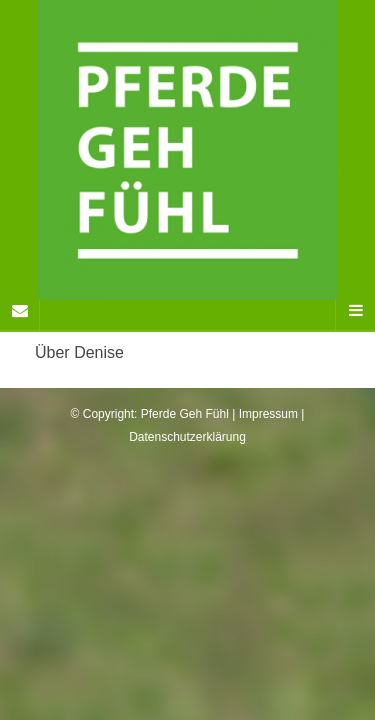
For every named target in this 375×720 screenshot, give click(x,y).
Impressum (268, 414)
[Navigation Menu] (355, 311)
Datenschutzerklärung (187, 437)
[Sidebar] (20, 311)
